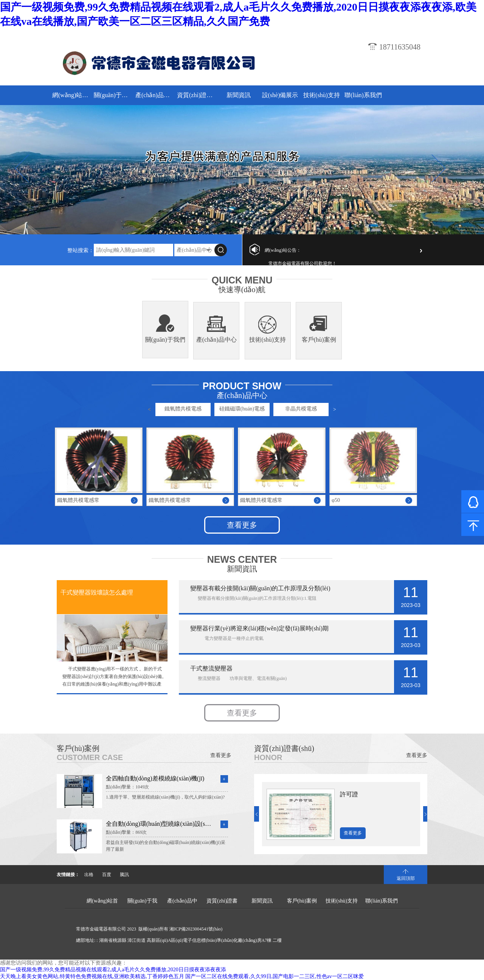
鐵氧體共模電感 (183, 409)
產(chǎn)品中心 (155, 95)
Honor (268, 757)
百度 (107, 875)
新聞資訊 (239, 95)
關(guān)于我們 (114, 95)
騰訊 (124, 875)
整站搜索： (81, 250)
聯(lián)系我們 (363, 95)
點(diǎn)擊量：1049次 (127, 787)
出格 (89, 875)
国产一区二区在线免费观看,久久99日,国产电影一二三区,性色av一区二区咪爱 (275, 976)
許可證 (349, 794)
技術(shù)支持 (322, 95)
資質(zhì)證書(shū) (197, 95)
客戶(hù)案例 (319, 340)
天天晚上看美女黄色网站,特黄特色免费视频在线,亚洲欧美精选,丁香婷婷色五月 (92, 976)
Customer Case (90, 757)
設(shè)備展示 (280, 95)
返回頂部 (406, 878)
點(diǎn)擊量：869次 (126, 832)
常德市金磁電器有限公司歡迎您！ (302, 263)
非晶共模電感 (301, 409)
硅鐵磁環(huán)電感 (242, 409)
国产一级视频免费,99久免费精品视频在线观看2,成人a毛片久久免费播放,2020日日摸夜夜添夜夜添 (113, 970)
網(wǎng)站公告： (283, 250)
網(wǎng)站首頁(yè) (72, 95)
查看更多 (242, 525)
